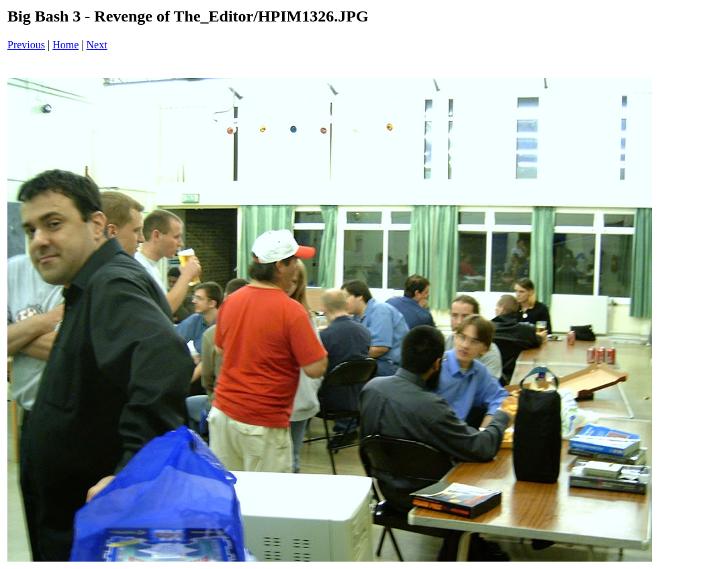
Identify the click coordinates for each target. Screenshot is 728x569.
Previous (26, 45)
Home (65, 45)
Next (97, 45)
